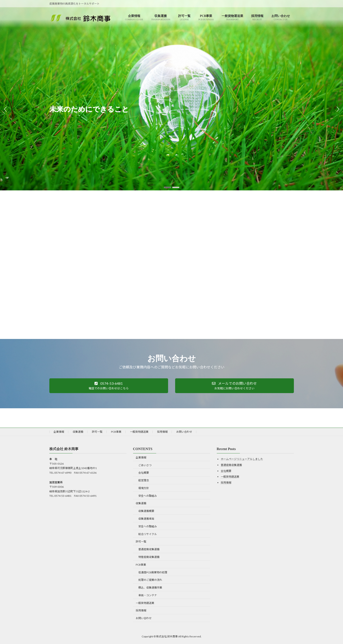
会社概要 (144, 473)
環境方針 (144, 488)
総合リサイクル (148, 534)
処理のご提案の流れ (150, 580)
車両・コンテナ (148, 595)
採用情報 (162, 432)
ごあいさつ (145, 465)
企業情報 (59, 432)
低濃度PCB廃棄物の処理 (153, 572)
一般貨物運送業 (139, 432)
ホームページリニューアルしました (242, 459)
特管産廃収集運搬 (149, 557)
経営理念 (144, 481)
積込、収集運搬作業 (150, 588)
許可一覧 (97, 432)
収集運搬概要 (146, 511)
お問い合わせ (184, 432)
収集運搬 (78, 432)
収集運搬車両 (146, 519)
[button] (167, 187)
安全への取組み (148, 496)
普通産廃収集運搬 (149, 549)
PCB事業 (116, 432)
